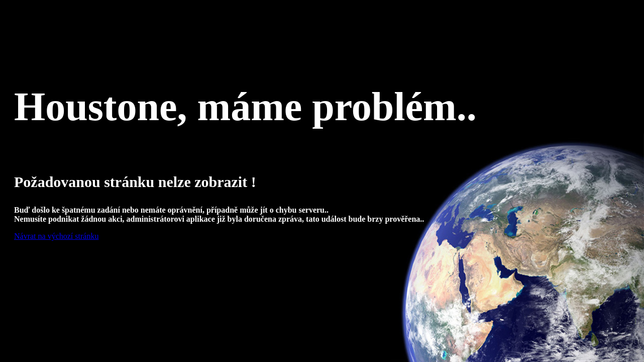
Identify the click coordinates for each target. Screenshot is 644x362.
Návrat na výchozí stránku (56, 236)
